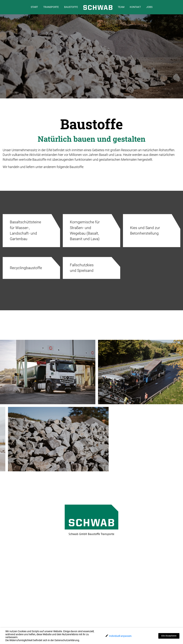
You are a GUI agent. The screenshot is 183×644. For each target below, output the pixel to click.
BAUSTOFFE (71, 7)
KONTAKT (135, 7)
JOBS (149, 7)
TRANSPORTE (51, 7)
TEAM (121, 7)
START (34, 7)
